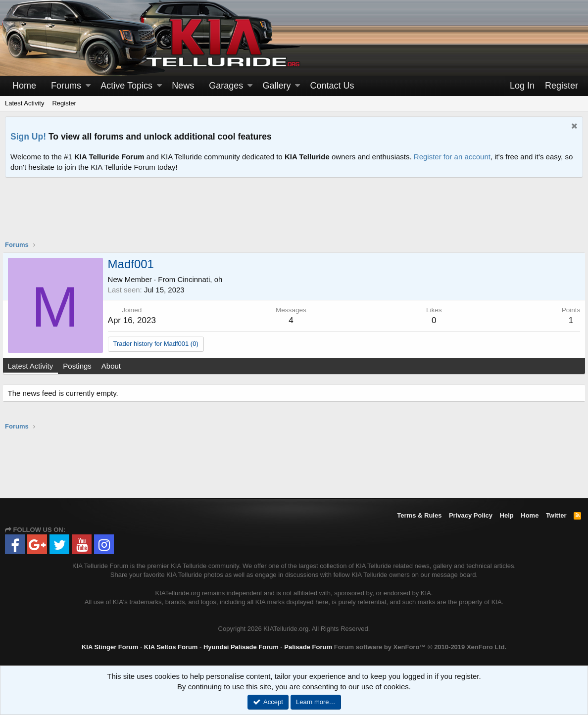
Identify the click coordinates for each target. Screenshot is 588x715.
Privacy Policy (471, 515)
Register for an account (452, 157)
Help (507, 515)
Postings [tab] (80, 366)
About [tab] (114, 366)
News (183, 86)
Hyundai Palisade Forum (241, 647)
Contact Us (332, 86)
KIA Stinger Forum (110, 647)
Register (64, 103)
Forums (66, 86)
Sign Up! (28, 137)
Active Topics (126, 86)
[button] (88, 86)
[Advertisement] (294, 215)
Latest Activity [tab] (33, 366)
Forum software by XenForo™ (420, 647)
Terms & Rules (419, 515)
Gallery (276, 86)
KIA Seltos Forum (171, 647)
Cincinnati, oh (203, 279)
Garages (226, 86)
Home (24, 86)
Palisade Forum (308, 647)
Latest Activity (24, 103)
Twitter (556, 515)
